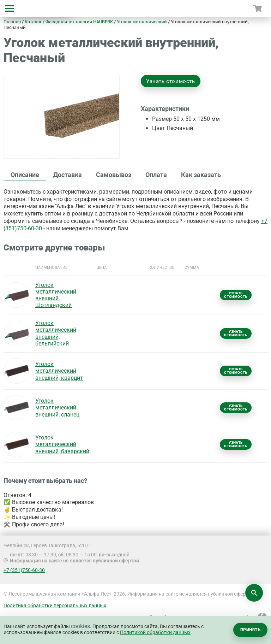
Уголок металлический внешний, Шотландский (56, 295)
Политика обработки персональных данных (55, 605)
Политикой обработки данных (155, 632)
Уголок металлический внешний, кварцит (59, 371)
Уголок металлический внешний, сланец (57, 407)
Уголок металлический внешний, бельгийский (56, 333)
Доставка (68, 175)
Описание (25, 175)
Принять (250, 630)
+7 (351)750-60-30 (24, 570)
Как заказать (201, 175)
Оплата (156, 175)
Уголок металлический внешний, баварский (62, 444)
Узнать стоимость (171, 81)
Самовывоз (114, 175)
